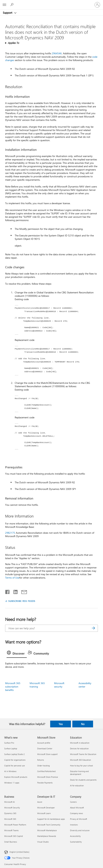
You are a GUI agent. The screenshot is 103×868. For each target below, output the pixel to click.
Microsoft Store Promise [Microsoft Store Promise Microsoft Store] (48, 777)
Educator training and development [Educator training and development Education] (79, 773)
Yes (61, 724)
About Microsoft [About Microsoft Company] (77, 808)
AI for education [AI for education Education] (77, 785)
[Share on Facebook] (8, 591)
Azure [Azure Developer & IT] (40, 802)
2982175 (10, 533)
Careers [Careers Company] (73, 802)
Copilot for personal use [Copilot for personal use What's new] (15, 766)
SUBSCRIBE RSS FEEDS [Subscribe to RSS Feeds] (22, 601)
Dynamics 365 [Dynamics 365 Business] (10, 813)
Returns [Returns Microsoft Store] (41, 760)
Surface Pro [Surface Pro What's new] (9, 743)
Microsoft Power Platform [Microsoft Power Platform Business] (15, 825)
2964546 (57, 53)
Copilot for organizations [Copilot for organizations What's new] (15, 760)
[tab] (17, 654)
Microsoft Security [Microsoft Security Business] (12, 808)
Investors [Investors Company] (74, 825)
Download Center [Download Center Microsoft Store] (45, 748)
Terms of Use (12, 578)
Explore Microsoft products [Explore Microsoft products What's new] (16, 777)
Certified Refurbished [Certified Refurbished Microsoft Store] (46, 771)
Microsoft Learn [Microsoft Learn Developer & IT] (44, 813)
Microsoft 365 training (37, 685)
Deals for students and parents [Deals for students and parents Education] (83, 780)
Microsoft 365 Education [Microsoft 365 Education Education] (80, 760)
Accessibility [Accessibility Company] (75, 836)
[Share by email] (23, 591)
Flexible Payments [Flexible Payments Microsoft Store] (45, 783)
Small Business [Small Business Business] (11, 842)
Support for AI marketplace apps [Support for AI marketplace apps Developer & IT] (51, 819)
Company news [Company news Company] (76, 813)
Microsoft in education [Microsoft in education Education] (80, 743)
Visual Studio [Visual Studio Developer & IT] (43, 842)
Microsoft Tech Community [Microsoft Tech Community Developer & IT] (49, 825)
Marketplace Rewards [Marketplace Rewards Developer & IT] (47, 836)
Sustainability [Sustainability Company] (76, 842)
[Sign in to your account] (97, 5)
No (83, 724)
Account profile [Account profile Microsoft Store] (44, 743)
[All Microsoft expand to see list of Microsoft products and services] (4, 5)
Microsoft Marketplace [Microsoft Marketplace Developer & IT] (47, 830)
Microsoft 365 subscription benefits (13, 687)
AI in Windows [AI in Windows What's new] (10, 771)
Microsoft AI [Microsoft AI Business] (9, 802)
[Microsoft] (51, 3)
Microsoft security (59, 685)
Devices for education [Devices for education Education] (79, 748)
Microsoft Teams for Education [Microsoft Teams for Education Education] (83, 754)
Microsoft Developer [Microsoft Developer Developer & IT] (46, 808)
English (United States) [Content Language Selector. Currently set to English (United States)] (19, 852)
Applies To (13, 43)
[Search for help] (12, 5)
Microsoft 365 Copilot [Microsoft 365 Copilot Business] (14, 836)
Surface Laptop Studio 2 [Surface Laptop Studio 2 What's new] (14, 754)
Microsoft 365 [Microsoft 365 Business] (10, 819)
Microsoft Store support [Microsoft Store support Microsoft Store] (47, 754)
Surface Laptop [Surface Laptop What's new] (11, 748)
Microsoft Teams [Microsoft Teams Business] (11, 830)
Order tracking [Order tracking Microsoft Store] (43, 766)
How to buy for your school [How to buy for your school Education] (81, 766)
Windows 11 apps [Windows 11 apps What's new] (12, 783)
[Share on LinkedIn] (14, 591)
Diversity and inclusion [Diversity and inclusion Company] (80, 830)
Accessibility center (85, 685)
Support (8, 13)
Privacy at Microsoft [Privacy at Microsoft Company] (79, 819)
